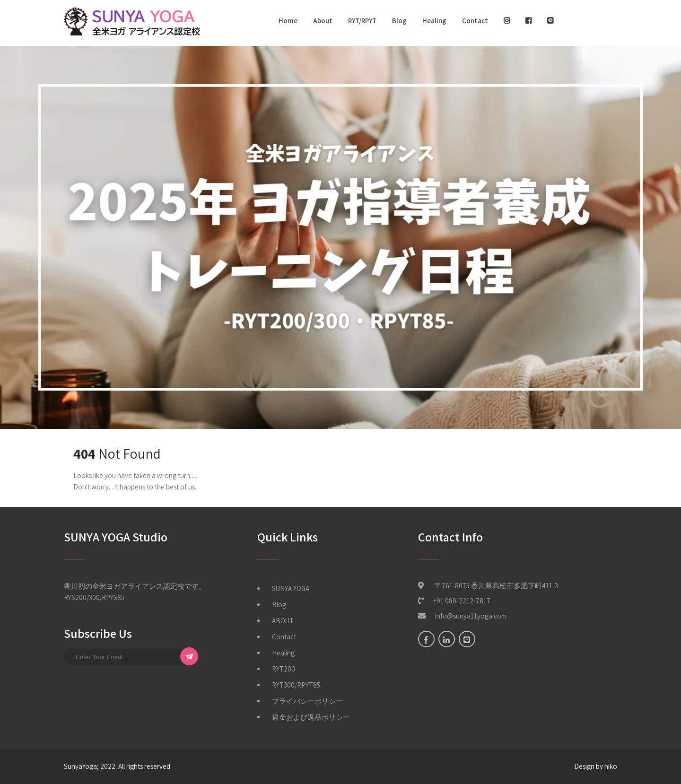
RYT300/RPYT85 (296, 685)
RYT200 (284, 669)
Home (288, 21)
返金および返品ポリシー (311, 717)
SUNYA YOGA (291, 588)
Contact (475, 21)
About (323, 21)
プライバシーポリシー (307, 701)
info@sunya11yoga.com (471, 616)
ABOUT (283, 621)
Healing (434, 21)
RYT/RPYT (362, 21)
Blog (399, 21)
